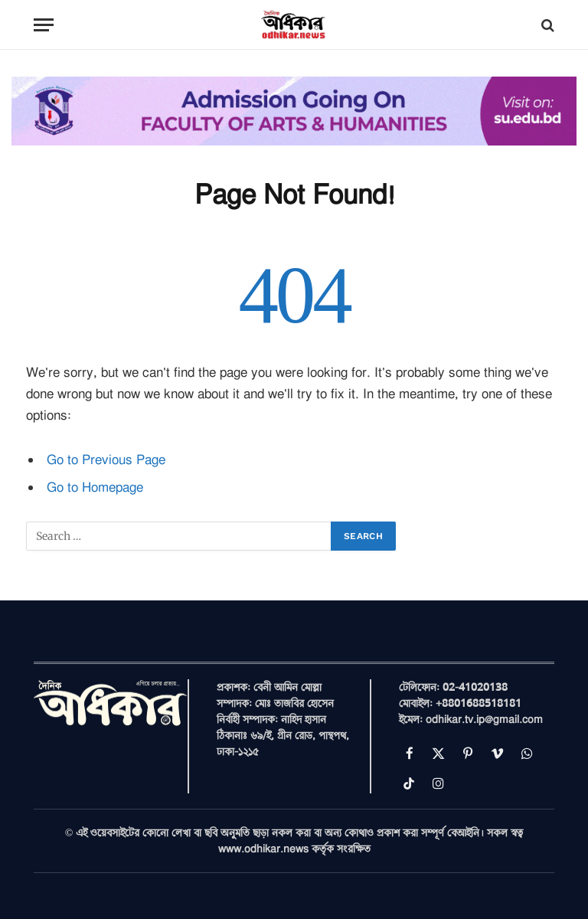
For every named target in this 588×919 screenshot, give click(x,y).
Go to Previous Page (106, 460)
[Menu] (44, 25)
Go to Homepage (95, 487)
